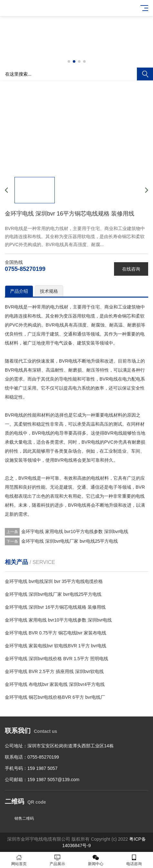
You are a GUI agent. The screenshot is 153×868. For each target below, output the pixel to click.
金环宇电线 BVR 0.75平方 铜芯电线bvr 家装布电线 (56, 633)
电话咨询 (134, 860)
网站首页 (19, 860)
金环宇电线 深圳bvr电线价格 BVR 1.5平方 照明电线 (57, 659)
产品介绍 (19, 291)
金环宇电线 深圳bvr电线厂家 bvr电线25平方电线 (70, 541)
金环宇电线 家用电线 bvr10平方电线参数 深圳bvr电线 (75, 531)
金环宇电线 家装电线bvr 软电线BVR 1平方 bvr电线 (56, 646)
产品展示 (57, 860)
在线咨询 (131, 269)
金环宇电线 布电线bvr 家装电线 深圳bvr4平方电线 (55, 684)
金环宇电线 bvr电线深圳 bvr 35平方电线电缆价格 (54, 581)
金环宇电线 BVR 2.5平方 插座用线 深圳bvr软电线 (54, 671)
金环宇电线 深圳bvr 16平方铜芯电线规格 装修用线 (55, 607)
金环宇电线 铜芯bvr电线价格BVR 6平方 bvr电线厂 (55, 697)
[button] (69, 61)
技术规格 (49, 291)
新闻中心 (96, 860)
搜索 (145, 74)
